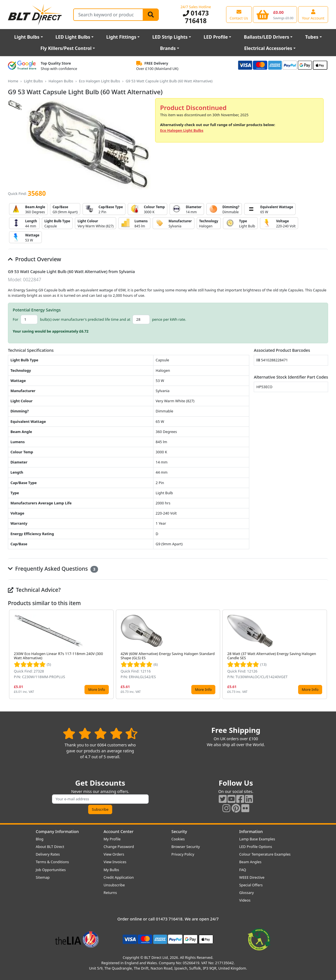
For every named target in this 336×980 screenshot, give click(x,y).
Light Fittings (121, 37)
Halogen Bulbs (61, 81)
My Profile (112, 839)
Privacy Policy (183, 854)
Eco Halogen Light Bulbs (99, 81)
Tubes (312, 37)
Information (251, 831)
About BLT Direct (50, 847)
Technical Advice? (34, 590)
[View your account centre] (313, 14)
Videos (245, 900)
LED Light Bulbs (73, 37)
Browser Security (186, 847)
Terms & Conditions (52, 862)
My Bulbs (111, 870)
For (16, 319)
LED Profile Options (256, 847)
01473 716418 (196, 17)
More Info (97, 689)
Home (13, 81)
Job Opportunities (51, 870)
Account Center (119, 831)
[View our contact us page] (239, 14)
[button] (324, 654)
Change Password (119, 847)
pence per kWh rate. (169, 319)
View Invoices (115, 862)
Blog (40, 839)
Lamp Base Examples (257, 839)
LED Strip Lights (170, 37)
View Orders (114, 854)
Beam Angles (251, 862)
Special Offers (251, 885)
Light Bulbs (27, 37)
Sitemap (43, 877)
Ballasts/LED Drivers (266, 37)
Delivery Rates (48, 854)
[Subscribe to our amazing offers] (100, 799)
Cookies (178, 839)
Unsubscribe (114, 885)
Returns (110, 893)
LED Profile (216, 37)
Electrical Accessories (268, 48)
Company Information (57, 831)
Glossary (247, 893)
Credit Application (119, 877)
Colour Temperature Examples (265, 854)
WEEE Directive (252, 877)
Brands (168, 48)
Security (179, 831)
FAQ (243, 870)
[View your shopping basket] (275, 14)
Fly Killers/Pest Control (66, 48)
